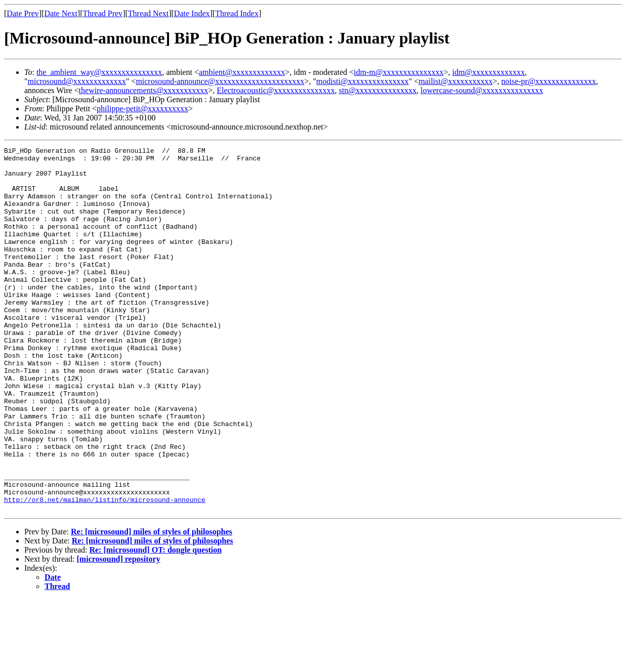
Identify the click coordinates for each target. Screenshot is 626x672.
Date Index (192, 13)
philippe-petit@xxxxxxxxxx (142, 109)
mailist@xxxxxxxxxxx (455, 81)
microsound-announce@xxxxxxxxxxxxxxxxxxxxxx (220, 81)
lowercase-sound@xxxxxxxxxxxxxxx (482, 90)
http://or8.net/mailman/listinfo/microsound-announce (105, 571)
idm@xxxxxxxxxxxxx (488, 72)
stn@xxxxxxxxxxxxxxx (378, 90)
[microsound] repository (119, 632)
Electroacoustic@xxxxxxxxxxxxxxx (276, 90)
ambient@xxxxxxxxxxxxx (242, 72)
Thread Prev (102, 13)
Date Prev (23, 13)
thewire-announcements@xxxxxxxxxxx (144, 90)
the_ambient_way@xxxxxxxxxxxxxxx (99, 72)
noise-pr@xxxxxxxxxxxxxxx (549, 81)
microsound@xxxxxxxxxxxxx (77, 81)
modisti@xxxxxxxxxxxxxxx (363, 81)
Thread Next (148, 13)
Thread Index (237, 13)
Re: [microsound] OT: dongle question (155, 623)
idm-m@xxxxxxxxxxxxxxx (399, 72)
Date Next (61, 13)
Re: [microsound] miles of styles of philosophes (152, 604)
